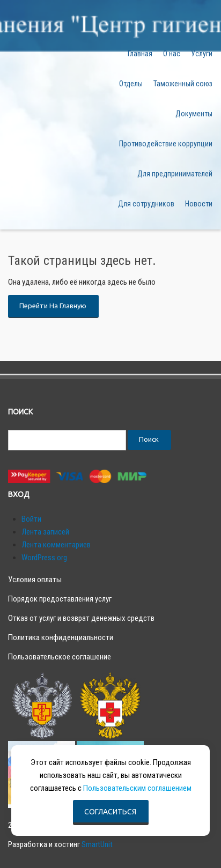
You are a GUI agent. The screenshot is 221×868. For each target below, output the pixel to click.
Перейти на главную (53, 306)
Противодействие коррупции (166, 144)
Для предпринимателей (175, 174)
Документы (194, 114)
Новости (199, 204)
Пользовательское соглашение (60, 657)
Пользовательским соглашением (137, 788)
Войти (31, 519)
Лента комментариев (56, 545)
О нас (172, 54)
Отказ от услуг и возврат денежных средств (81, 618)
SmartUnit (97, 844)
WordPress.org (44, 558)
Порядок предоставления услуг (60, 599)
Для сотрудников (146, 204)
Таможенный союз (183, 84)
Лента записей (45, 532)
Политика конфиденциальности (61, 637)
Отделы (131, 84)
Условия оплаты (35, 580)
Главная (140, 54)
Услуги (202, 54)
